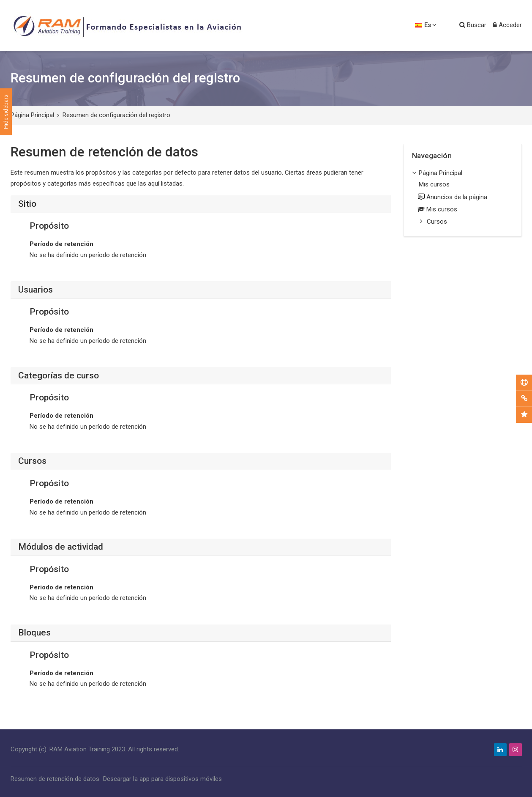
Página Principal (32, 115)
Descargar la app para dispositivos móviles (162, 779)
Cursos (437, 222)
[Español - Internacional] (426, 25)
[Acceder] (507, 25)
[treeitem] (462, 198)
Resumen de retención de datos (55, 779)
